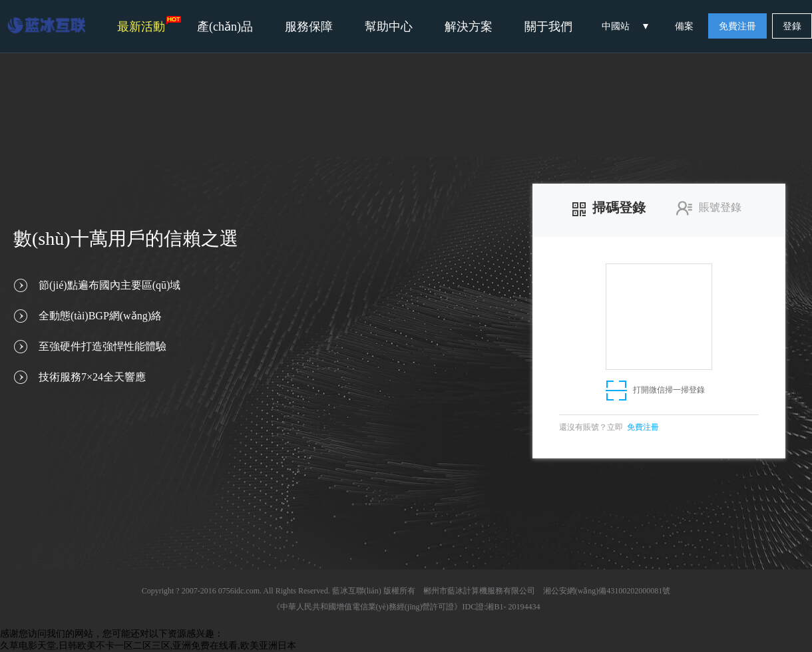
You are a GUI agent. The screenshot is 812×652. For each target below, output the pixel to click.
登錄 (792, 26)
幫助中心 (389, 27)
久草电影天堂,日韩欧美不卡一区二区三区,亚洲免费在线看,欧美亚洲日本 (148, 646)
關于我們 (548, 27)
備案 (684, 26)
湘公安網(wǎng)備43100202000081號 (607, 591)
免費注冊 (737, 26)
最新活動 (149, 25)
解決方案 (469, 27)
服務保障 (309, 27)
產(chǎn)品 (225, 27)
